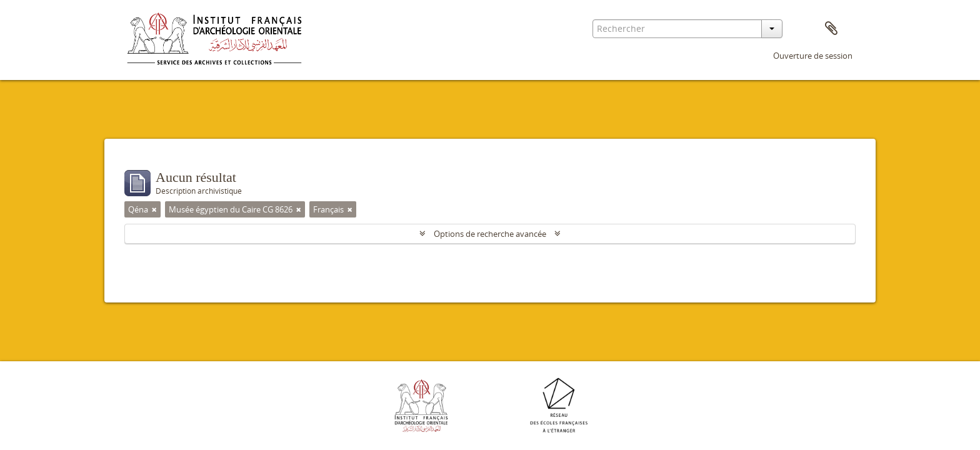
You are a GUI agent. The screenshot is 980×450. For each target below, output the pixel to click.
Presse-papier (831, 29)
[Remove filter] (154, 209)
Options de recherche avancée (490, 234)
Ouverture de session (813, 56)
